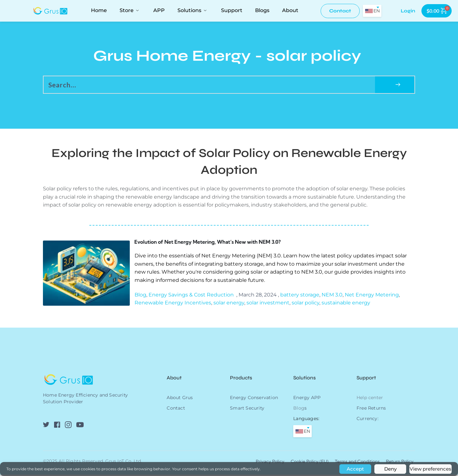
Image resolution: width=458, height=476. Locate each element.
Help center (370, 399)
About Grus (180, 399)
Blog (140, 296)
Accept (355, 469)
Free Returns (371, 409)
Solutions (305, 379)
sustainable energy (346, 304)
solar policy (305, 304)
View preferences (430, 469)
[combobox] (372, 11)
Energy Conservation (254, 399)
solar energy (229, 304)
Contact (176, 409)
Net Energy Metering (372, 296)
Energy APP (307, 399)
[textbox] (372, 11)
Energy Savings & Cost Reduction (191, 296)
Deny (390, 469)
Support (366, 379)
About (175, 379)
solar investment (268, 304)
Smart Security (247, 409)
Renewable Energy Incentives (173, 304)
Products (241, 379)
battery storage (300, 296)
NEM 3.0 (332, 296)
